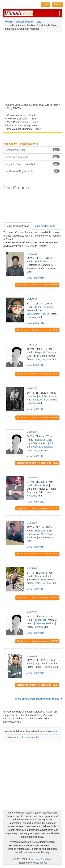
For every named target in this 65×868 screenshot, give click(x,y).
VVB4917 (32, 345)
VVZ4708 (32, 568)
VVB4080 (32, 388)
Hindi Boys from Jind (32, 157)
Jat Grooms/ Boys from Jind (32, 171)
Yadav (46, 576)
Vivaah (9, 22)
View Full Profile (36, 278)
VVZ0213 (32, 656)
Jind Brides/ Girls (45, 226)
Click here (29, 246)
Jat (40, 396)
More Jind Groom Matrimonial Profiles (37, 699)
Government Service (38, 314)
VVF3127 (32, 523)
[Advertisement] (32, 65)
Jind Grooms (50, 731)
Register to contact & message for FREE (37, 285)
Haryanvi (40, 352)
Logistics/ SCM (41, 400)
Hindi (38, 262)
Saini (49, 440)
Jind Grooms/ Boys (18, 226)
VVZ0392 (32, 612)
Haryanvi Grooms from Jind (32, 164)
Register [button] (57, 4)
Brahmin (47, 307)
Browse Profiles (25, 22)
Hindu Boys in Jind (32, 150)
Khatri (46, 262)
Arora (46, 485)
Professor (32, 268)
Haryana (50, 268)
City (39, 22)
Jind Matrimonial (30, 737)
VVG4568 (32, 478)
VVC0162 (32, 254)
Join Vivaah (9, 719)
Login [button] (45, 4)
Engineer (32, 538)
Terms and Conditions (40, 859)
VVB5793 (32, 299)
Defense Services (45, 623)
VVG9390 (32, 432)
